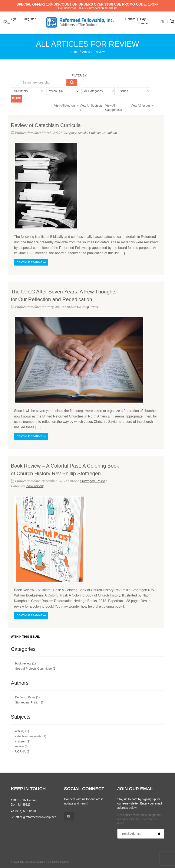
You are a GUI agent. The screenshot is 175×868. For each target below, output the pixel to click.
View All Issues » (142, 105)
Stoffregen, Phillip (93, 481)
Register (30, 19)
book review (35, 486)
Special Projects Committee (97, 133)
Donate (130, 19)
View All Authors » (66, 105)
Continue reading (31, 262)
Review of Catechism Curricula (46, 125)
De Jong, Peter (88, 307)
